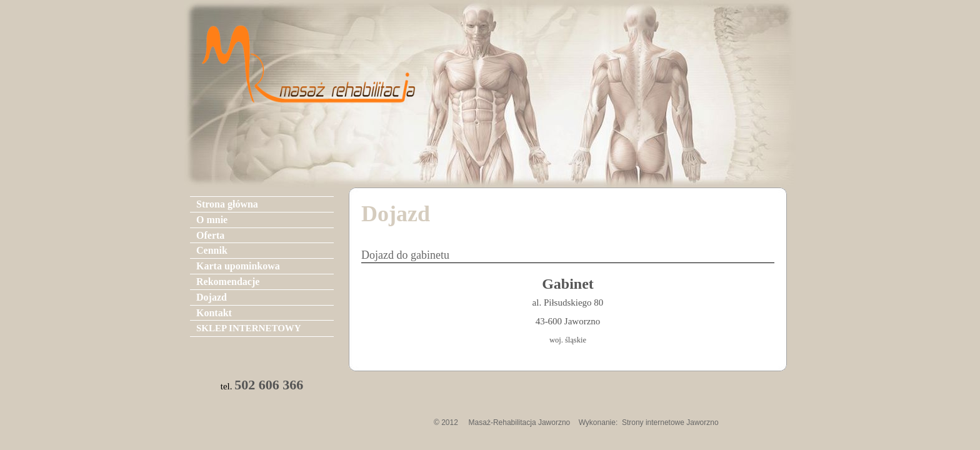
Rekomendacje (228, 282)
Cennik (212, 250)
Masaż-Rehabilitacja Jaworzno (520, 422)
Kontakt (214, 313)
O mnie (212, 220)
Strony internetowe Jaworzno (670, 422)
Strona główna (227, 204)
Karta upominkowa (238, 266)
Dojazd (212, 297)
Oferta (210, 235)
